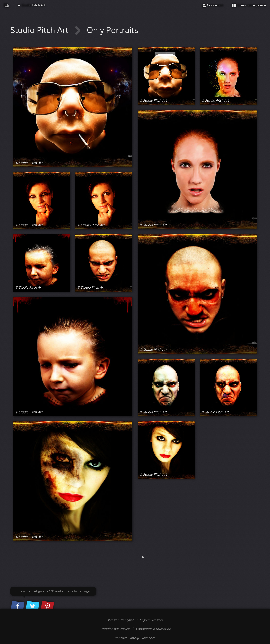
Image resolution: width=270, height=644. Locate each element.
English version (151, 620)
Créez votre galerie (249, 5)
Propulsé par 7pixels (115, 629)
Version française (121, 620)
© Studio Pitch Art (29, 163)
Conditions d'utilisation (153, 629)
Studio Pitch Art (32, 5)
